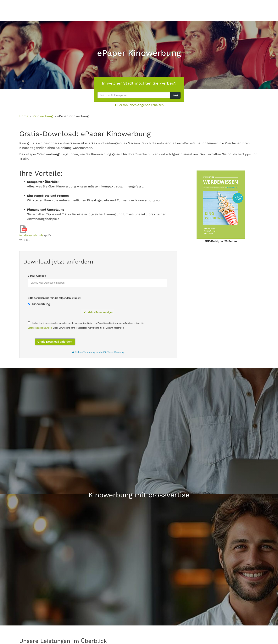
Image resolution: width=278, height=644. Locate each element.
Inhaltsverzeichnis (31, 235)
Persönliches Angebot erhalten (139, 105)
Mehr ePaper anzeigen (98, 312)
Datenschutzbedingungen (40, 328)
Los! (175, 95)
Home (24, 116)
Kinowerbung (43, 116)
